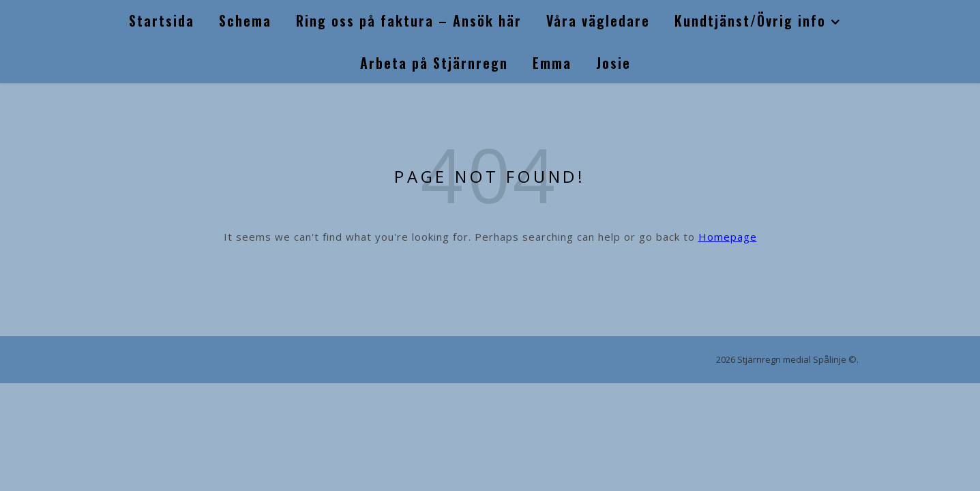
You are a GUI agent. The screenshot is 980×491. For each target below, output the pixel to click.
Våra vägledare (598, 20)
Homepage (728, 237)
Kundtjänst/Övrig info (750, 20)
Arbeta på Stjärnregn (434, 63)
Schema (245, 20)
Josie (613, 63)
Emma (552, 63)
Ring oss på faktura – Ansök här (409, 20)
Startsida (162, 20)
